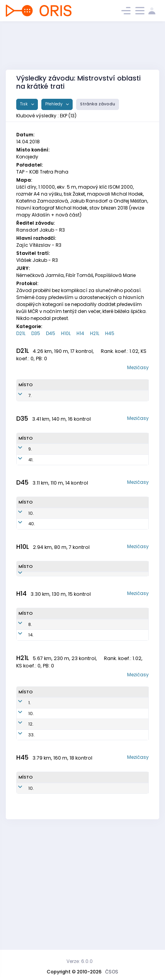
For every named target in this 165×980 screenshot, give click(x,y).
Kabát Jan (49, 903)
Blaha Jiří (48, 718)
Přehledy (54, 104)
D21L (21, 333)
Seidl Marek (44, 638)
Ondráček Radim (49, 795)
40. (31, 572)
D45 (51, 333)
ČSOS (112, 972)
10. (31, 555)
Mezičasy (138, 367)
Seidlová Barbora (47, 489)
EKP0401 (74, 718)
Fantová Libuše (48, 555)
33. (31, 846)
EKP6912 (73, 903)
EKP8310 (76, 812)
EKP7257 (76, 471)
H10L (66, 333)
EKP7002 (77, 846)
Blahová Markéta (48, 572)
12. (31, 829)
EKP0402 (75, 704)
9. (30, 471)
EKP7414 (76, 795)
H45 (110, 333)
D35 (36, 333)
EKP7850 (78, 405)
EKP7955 (76, 488)
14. (31, 718)
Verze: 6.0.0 (80, 961)
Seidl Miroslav (48, 830)
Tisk (25, 104)
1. (29, 795)
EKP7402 (76, 829)
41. (31, 488)
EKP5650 (76, 555)
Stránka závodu (98, 104)
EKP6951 (75, 572)
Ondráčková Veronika (51, 405)
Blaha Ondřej (46, 847)
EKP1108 (74, 638)
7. (30, 405)
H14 (80, 333)
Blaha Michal (45, 704)
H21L (95, 333)
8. (30, 704)
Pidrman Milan (48, 812)
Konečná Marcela (47, 472)
